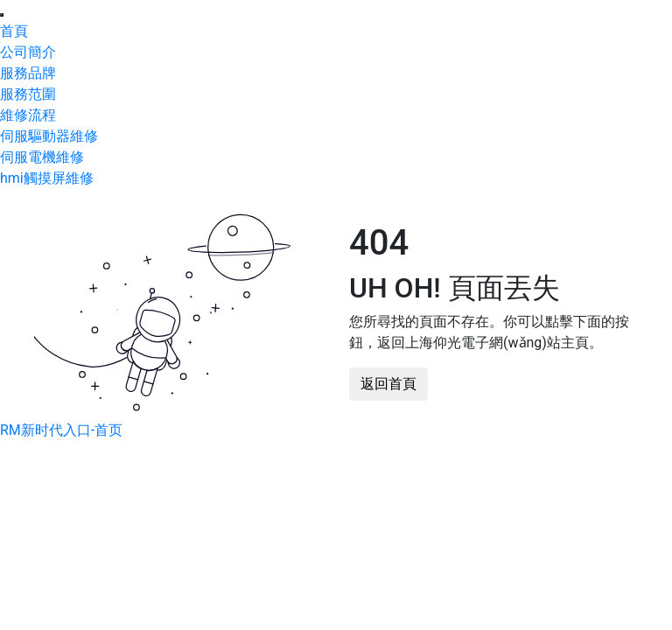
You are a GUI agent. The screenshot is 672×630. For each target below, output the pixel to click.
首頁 (14, 31)
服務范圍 (28, 94)
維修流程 (28, 115)
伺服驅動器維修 (49, 136)
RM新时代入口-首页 (61, 430)
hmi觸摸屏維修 (47, 178)
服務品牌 (28, 73)
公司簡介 (28, 52)
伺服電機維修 (42, 157)
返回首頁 (388, 384)
